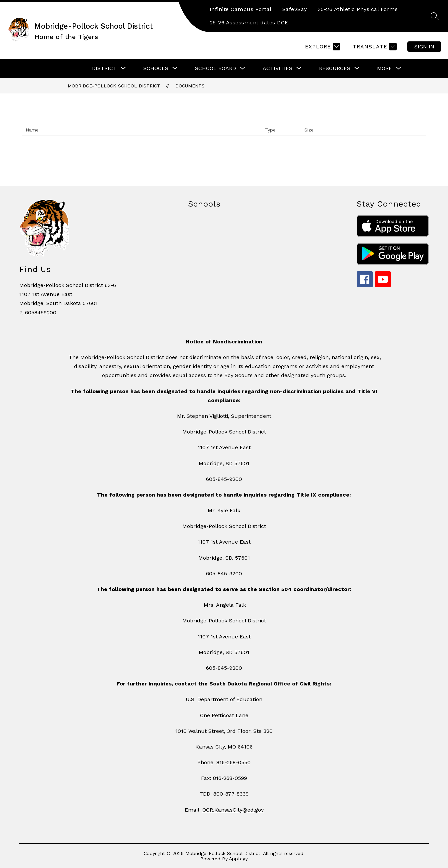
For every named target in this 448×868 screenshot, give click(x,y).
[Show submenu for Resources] (335, 68)
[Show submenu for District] (104, 68)
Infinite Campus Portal (241, 9)
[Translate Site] (374, 47)
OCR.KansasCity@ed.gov (233, 810)
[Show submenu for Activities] (277, 68)
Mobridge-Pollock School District (114, 86)
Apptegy (238, 859)
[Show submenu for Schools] (156, 68)
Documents (190, 86)
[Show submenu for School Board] (215, 68)
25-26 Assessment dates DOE (249, 23)
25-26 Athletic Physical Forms (358, 9)
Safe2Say (295, 9)
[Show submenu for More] (384, 68)
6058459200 (41, 313)
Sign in (424, 47)
